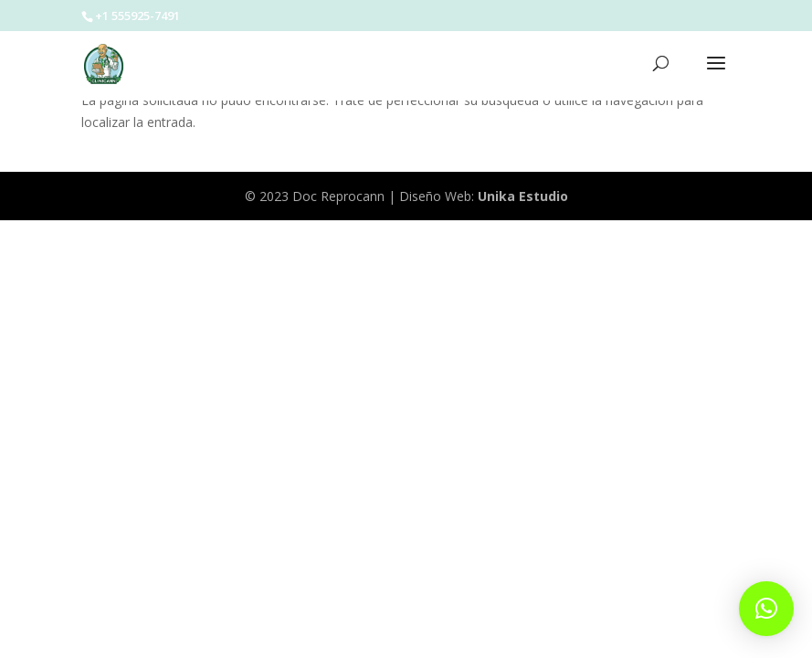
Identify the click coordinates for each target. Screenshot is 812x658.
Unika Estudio (523, 196)
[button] (766, 609)
